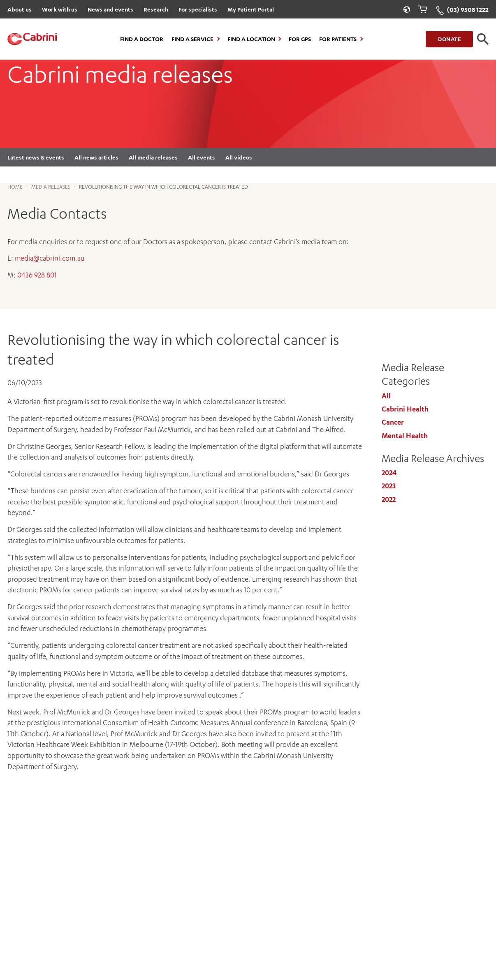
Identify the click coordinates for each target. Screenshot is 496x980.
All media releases (153, 157)
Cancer (393, 422)
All (386, 396)
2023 (389, 486)
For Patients (338, 39)
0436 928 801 (37, 275)
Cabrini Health (405, 409)
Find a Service (192, 39)
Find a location (251, 39)
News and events (110, 9)
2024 (389, 473)
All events (202, 157)
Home (15, 187)
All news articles (96, 157)
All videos (239, 157)
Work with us (60, 9)
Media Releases (51, 187)
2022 (389, 499)
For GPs (300, 39)
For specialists (198, 9)
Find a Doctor (142, 39)
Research (156, 9)
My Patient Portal (251, 9)
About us (20, 9)
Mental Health (405, 436)
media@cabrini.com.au (50, 258)
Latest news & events (36, 157)
